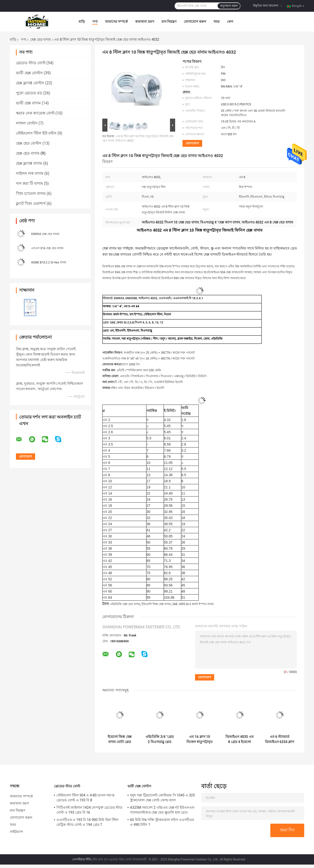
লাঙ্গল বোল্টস (27, 123)
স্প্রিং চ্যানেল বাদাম (31, 193)
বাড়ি (82, 22)
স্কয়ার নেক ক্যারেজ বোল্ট (35, 113)
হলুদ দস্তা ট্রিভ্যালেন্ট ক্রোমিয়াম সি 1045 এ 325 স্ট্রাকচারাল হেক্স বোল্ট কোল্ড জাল (162, 798)
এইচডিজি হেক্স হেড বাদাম (125, 604)
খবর (216, 22)
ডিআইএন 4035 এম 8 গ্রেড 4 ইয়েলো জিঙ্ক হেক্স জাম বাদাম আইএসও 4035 (240, 739)
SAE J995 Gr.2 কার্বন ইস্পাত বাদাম (193, 604)
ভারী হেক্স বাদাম (28, 103)
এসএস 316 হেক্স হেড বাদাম (47, 248)
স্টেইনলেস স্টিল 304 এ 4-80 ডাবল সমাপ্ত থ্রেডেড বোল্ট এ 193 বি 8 (85, 798)
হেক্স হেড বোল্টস (29, 143)
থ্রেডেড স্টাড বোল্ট (31, 63)
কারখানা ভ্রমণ (144, 22)
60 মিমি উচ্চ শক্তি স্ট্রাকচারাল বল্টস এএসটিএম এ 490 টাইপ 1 (162, 822)
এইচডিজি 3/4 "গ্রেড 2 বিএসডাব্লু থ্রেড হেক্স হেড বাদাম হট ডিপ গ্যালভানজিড (160, 739)
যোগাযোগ (192, 143)
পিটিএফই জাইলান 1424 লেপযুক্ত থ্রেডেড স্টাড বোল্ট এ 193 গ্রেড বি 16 (89, 810)
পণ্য (95, 22)
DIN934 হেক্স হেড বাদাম (45, 234)
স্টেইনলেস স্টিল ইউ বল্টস (36, 133)
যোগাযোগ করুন (195, 22)
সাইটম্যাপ (17, 832)
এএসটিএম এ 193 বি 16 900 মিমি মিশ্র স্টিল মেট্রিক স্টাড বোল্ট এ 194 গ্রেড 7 (87, 822)
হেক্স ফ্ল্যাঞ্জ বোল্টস (30, 83)
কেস (230, 22)
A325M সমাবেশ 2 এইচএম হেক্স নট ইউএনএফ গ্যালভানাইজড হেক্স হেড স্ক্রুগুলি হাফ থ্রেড (162, 810)
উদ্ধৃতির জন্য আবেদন (266, 6)
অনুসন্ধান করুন (229, 6)
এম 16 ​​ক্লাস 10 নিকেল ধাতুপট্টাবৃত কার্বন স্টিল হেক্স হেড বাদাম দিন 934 (200, 739)
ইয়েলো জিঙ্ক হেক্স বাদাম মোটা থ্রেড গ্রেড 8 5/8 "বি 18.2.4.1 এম (120, 739)
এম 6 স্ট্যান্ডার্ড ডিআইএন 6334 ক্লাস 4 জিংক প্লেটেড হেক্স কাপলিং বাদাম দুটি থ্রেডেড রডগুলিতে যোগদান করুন (280, 739)
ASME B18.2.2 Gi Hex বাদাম (49, 262)
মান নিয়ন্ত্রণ (169, 22)
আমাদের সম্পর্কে (116, 22)
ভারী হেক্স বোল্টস (29, 73)
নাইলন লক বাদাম (30, 173)
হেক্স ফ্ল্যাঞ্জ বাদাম (29, 163)
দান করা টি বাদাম (29, 183)
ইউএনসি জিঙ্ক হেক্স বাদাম (156, 604)
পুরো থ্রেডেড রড (29, 93)
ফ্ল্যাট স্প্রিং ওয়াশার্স (31, 204)
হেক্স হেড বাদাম (40, 39)
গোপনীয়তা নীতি (82, 859)
